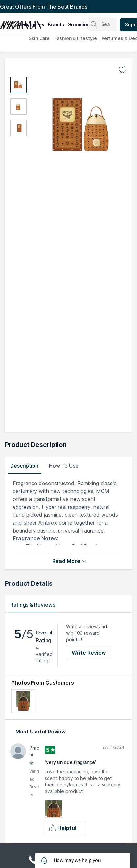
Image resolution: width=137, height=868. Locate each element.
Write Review (89, 653)
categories (31, 25)
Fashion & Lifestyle (75, 38)
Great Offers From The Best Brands (44, 7)
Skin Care (39, 38)
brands (56, 25)
